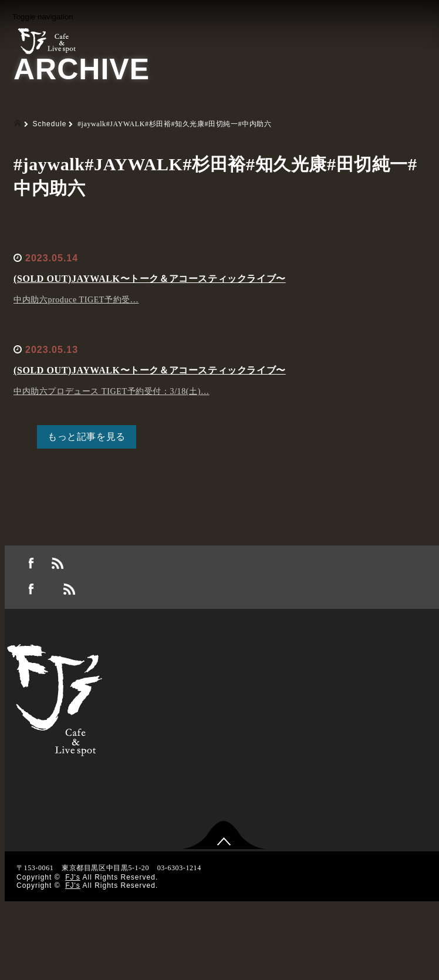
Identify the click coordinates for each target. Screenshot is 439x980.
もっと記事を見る (87, 437)
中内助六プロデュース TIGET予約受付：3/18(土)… (112, 391)
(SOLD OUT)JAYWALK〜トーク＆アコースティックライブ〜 (150, 279)
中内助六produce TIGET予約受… (76, 300)
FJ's (73, 877)
